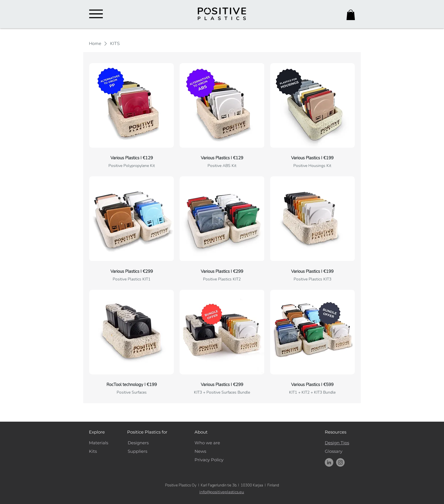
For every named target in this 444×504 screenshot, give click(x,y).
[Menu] (96, 14)
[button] (351, 15)
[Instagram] (340, 462)
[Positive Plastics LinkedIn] (329, 462)
